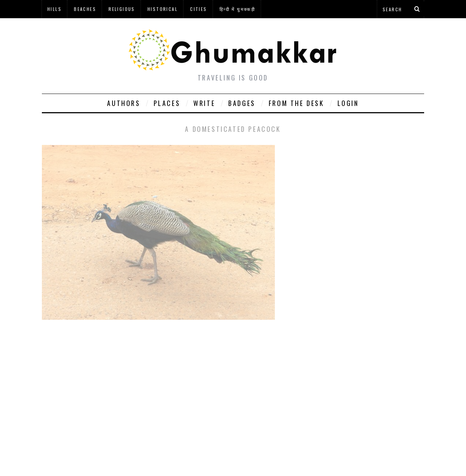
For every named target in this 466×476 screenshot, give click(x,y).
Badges (242, 103)
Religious (122, 9)
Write (204, 103)
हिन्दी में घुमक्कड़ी (237, 9)
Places (167, 103)
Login (348, 103)
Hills (54, 9)
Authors (124, 103)
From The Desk (297, 103)
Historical (163, 9)
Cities (198, 9)
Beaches (85, 9)
